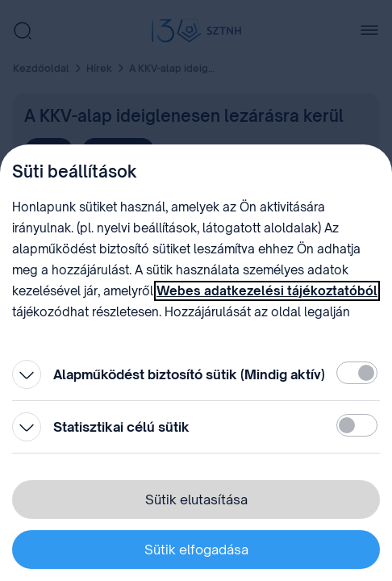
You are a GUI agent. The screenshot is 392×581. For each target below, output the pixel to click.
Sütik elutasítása (196, 499)
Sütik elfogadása (196, 550)
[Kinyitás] (27, 374)
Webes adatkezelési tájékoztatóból (267, 291)
